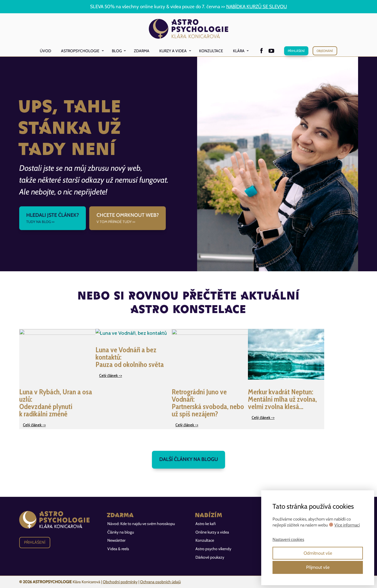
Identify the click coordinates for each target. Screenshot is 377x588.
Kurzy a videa (173, 51)
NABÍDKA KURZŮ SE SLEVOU (257, 6)
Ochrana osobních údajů (160, 582)
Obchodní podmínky (120, 582)
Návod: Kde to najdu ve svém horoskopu (141, 524)
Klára (239, 51)
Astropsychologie (80, 51)
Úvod (45, 51)
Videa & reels (118, 549)
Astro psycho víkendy (213, 549)
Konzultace (211, 51)
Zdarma (142, 51)
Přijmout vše (318, 567)
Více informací (347, 525)
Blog (117, 51)
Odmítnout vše (318, 553)
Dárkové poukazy (210, 557)
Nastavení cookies (288, 539)
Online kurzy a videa (212, 532)
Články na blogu (121, 532)
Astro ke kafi (206, 524)
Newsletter (116, 540)
